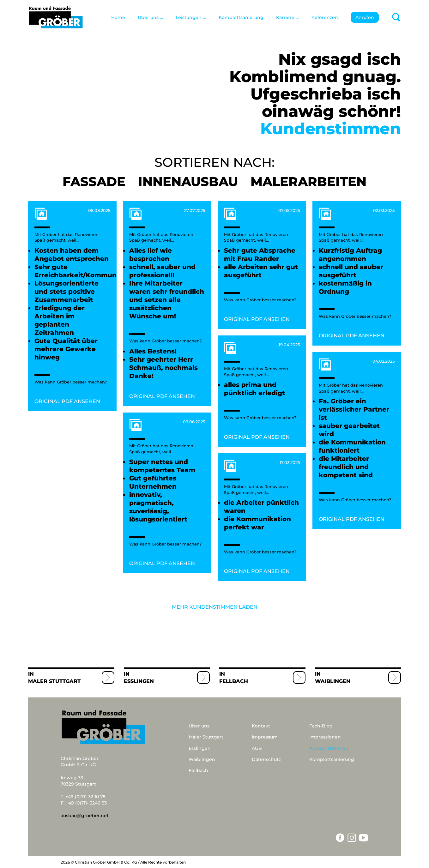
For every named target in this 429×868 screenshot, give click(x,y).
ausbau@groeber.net (85, 816)
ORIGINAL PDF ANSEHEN (67, 401)
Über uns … (150, 17)
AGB (257, 748)
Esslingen (139, 681)
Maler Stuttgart (54, 681)
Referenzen (325, 17)
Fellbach (234, 681)
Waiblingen (333, 681)
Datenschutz (266, 759)
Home (118, 17)
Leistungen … (191, 17)
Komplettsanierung (241, 17)
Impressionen (325, 737)
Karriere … (287, 17)
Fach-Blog (321, 726)
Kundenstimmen (329, 748)
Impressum (265, 737)
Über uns (199, 726)
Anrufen (365, 17)
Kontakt (261, 726)
